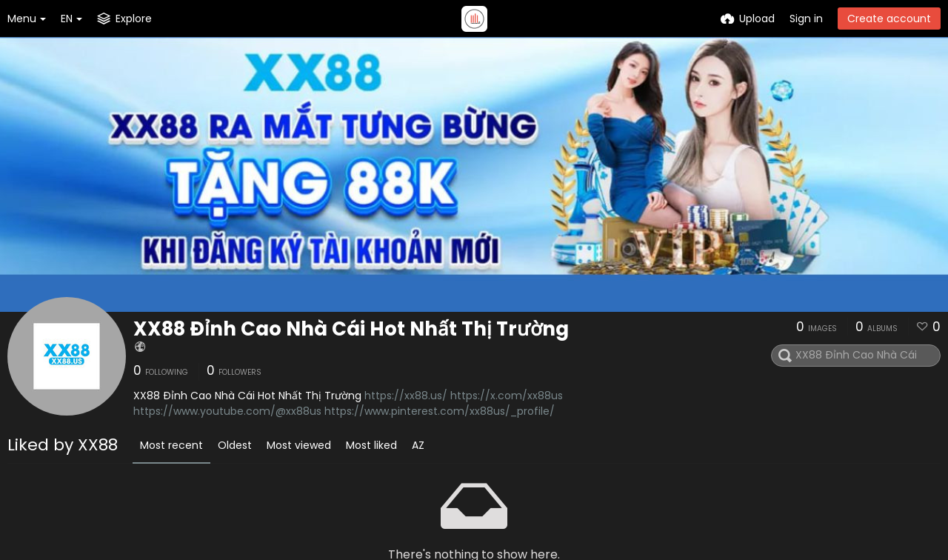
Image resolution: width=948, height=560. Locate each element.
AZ (418, 445)
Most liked (371, 445)
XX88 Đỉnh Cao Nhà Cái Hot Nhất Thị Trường (351, 329)
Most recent (171, 445)
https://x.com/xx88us (507, 396)
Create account (889, 19)
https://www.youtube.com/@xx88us (227, 411)
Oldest (235, 445)
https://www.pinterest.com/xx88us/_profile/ (440, 411)
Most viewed (299, 445)
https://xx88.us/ (406, 396)
